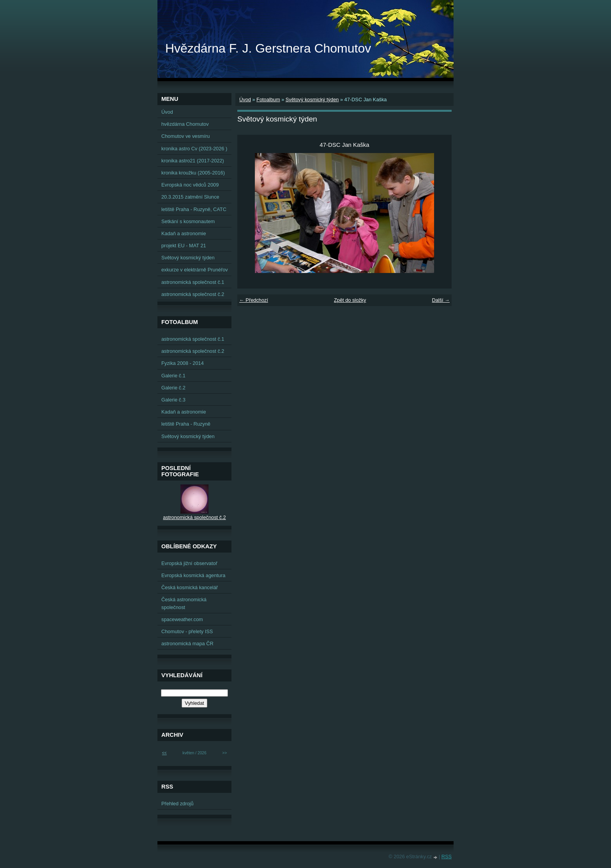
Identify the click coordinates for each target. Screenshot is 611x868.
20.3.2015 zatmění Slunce (190, 197)
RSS (447, 857)
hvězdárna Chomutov (185, 124)
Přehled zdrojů (177, 804)
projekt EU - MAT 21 (184, 246)
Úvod (245, 99)
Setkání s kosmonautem (188, 221)
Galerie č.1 (173, 376)
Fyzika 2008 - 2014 (183, 363)
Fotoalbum (268, 99)
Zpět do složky (350, 300)
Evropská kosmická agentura (193, 575)
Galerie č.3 (173, 400)
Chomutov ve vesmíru (185, 136)
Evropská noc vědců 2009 (190, 185)
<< (164, 753)
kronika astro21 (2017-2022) (193, 161)
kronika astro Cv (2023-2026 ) (194, 149)
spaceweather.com (182, 619)
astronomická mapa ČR (187, 644)
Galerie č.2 (173, 388)
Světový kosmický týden (312, 99)
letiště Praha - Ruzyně (186, 424)
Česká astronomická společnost (184, 603)
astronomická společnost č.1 (193, 282)
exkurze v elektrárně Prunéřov (195, 270)
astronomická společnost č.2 (193, 294)
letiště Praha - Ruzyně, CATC (194, 209)
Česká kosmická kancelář (190, 587)
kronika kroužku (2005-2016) (193, 173)
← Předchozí (254, 300)
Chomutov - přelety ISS (187, 631)
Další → (441, 300)
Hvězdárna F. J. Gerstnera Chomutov (268, 48)
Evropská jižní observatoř (189, 563)
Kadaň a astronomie (184, 233)
